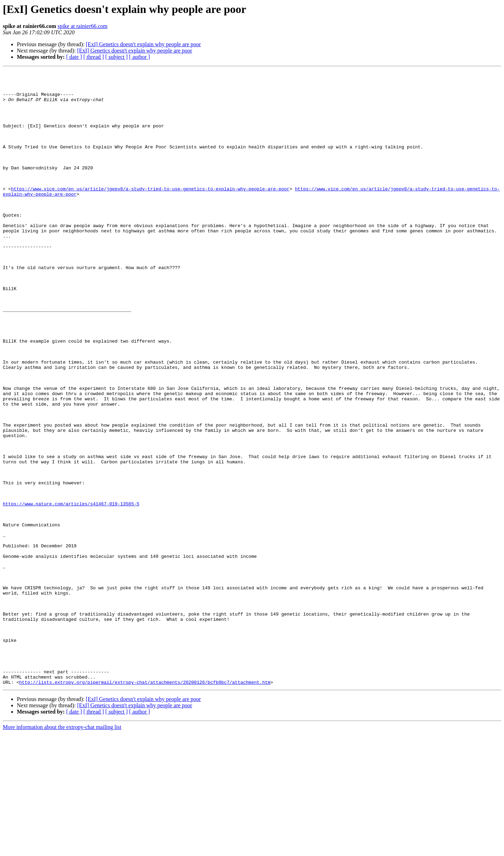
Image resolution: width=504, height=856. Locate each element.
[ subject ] (117, 57)
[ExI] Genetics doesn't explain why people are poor (143, 44)
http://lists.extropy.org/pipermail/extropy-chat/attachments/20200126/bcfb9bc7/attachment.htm (145, 805)
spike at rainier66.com (82, 26)
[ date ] (74, 57)
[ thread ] (94, 57)
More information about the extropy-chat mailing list (62, 850)
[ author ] (140, 57)
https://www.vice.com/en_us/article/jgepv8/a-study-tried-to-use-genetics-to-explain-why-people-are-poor (150, 213)
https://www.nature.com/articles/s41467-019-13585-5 (71, 591)
